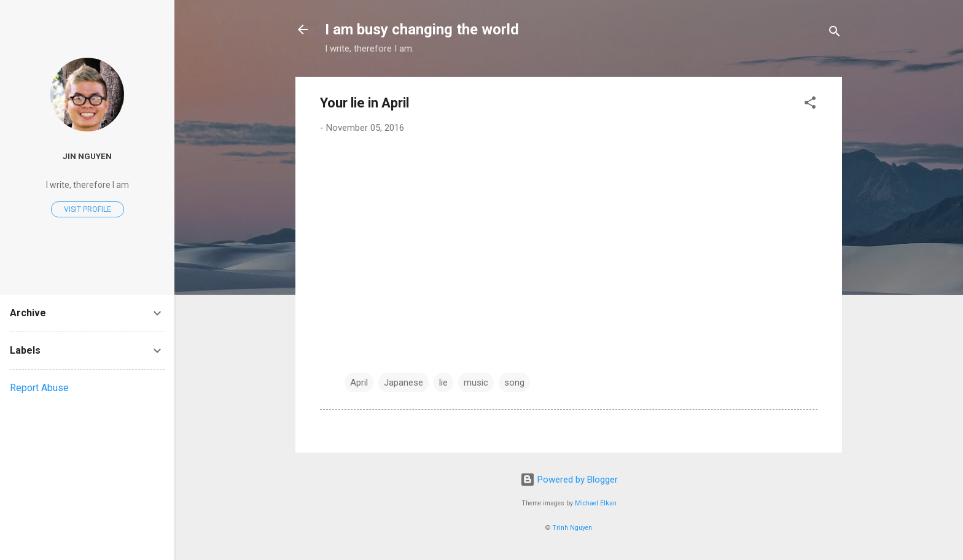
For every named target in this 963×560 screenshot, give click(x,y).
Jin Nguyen (87, 156)
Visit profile (88, 209)
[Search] (835, 33)
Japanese (404, 383)
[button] (810, 105)
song (514, 383)
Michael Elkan (596, 503)
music (476, 383)
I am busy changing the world (422, 29)
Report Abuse (39, 388)
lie (443, 383)
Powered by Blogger (569, 480)
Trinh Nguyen (572, 528)
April (359, 383)
